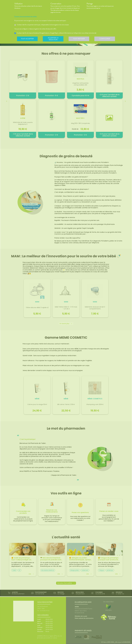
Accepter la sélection (53, 39)
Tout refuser (79, 39)
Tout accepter (27, 39)
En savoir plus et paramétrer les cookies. (27, 16)
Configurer (105, 39)
